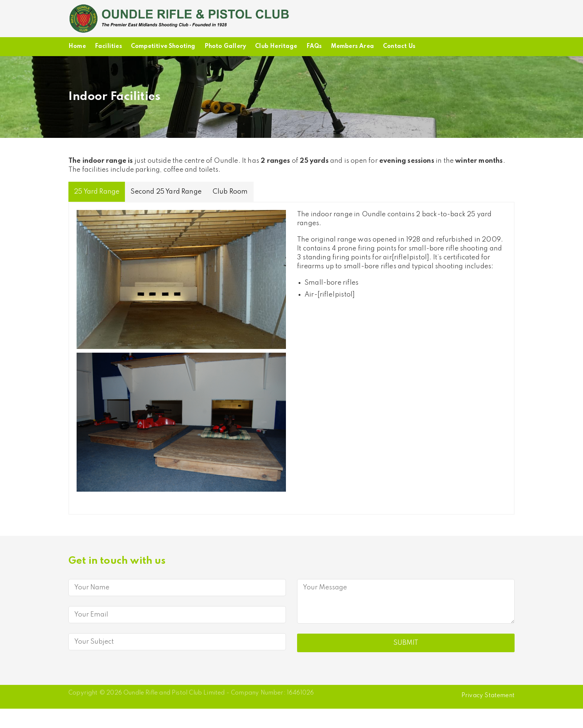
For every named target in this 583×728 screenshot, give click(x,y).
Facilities (108, 46)
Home (77, 46)
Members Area (352, 46)
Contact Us (399, 46)
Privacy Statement (488, 696)
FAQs (314, 46)
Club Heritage (276, 46)
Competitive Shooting (163, 46)
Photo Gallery (225, 46)
